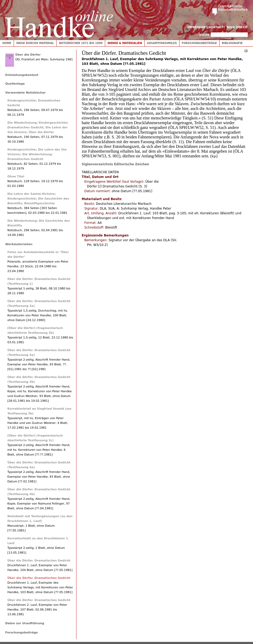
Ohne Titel (16, 176)
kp (214, 156)
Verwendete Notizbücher (25, 93)
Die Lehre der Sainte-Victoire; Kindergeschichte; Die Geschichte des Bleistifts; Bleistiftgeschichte (38, 199)
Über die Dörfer (28, 55)
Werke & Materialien (125, 43)
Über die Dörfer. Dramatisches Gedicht (39, 561)
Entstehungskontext (22, 75)
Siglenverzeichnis (97, 164)
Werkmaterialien (19, 244)
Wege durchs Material (35, 43)
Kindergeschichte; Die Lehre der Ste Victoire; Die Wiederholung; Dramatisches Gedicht (37, 154)
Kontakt (216, 27)
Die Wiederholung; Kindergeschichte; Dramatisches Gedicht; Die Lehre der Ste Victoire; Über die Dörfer (38, 127)
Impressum (196, 27)
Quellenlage (15, 84)
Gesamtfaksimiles (162, 43)
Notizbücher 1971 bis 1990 (81, 43)
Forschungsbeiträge (199, 43)
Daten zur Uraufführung (25, 623)
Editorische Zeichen (132, 164)
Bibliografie (232, 43)
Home (7, 43)
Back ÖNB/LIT (237, 27)
